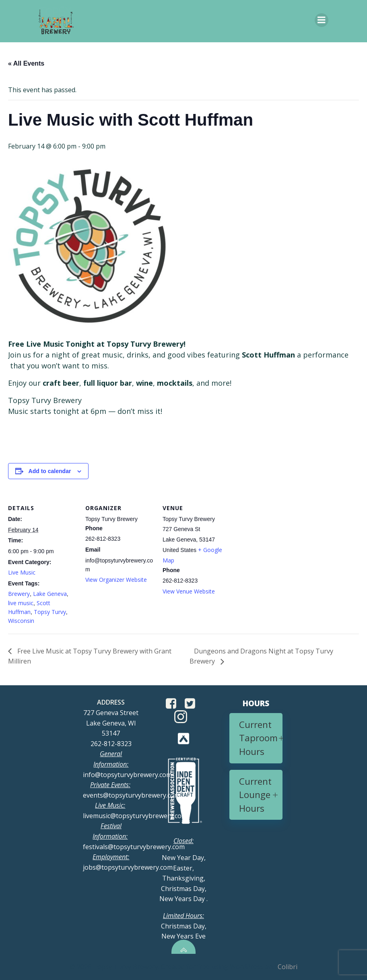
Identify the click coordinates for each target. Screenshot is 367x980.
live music (21, 603)
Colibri (288, 967)
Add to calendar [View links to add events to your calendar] (50, 471)
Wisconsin (21, 621)
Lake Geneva (50, 594)
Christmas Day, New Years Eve (184, 926)
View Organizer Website (116, 580)
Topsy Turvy (50, 612)
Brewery (19, 594)
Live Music (22, 572)
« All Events (26, 63)
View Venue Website (189, 591)
